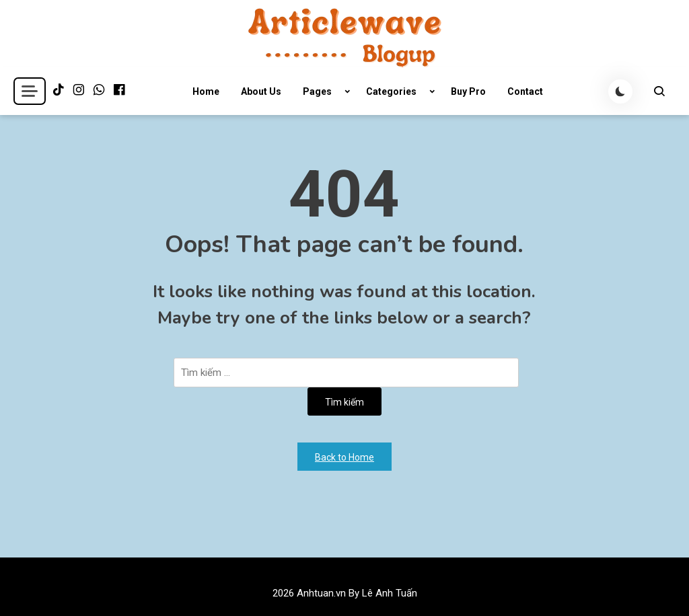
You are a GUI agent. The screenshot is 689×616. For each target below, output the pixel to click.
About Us (261, 91)
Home (206, 91)
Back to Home (344, 457)
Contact (525, 91)
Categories (391, 91)
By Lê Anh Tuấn (383, 593)
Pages (317, 91)
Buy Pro (468, 91)
